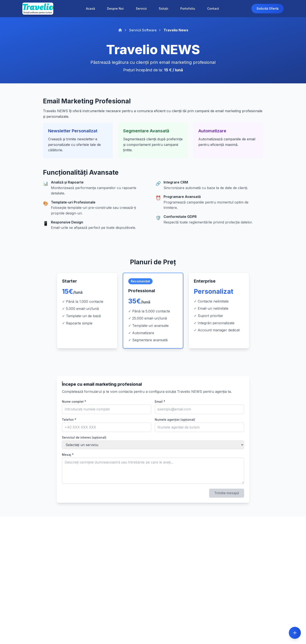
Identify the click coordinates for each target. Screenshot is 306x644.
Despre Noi (115, 8)
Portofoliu (188, 8)
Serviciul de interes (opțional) (84, 437)
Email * (160, 402)
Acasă (90, 8)
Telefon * (69, 420)
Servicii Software (143, 30)
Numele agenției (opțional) (175, 420)
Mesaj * (68, 455)
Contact (213, 8)
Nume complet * (74, 402)
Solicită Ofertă (268, 8)
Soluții (164, 8)
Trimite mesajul (227, 493)
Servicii (141, 8)
